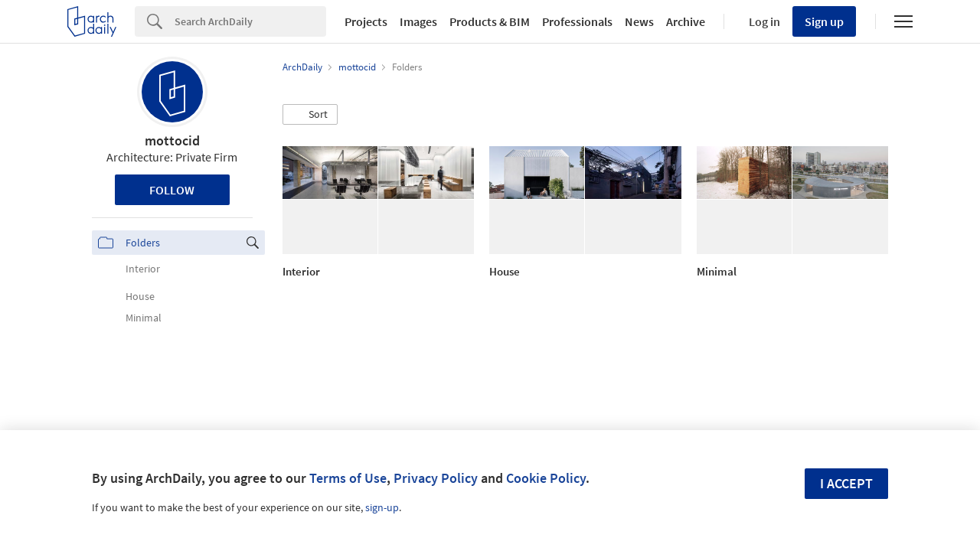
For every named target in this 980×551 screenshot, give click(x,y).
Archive (686, 21)
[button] (310, 115)
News (639, 21)
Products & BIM (490, 21)
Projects (366, 21)
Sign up (824, 21)
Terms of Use (348, 478)
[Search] (250, 21)
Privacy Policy (436, 478)
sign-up (382, 507)
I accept (846, 483)
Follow (172, 190)
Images (418, 21)
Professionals (577, 21)
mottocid (172, 140)
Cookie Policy (546, 478)
